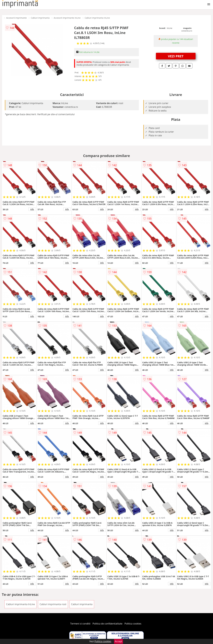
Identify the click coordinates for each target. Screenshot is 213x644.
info (32, 209)
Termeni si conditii (80, 624)
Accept (118, 641)
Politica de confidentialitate (108, 624)
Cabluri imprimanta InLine (97, 18)
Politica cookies (133, 624)
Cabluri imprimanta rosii (53, 604)
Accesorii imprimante (16, 18)
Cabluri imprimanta (40, 18)
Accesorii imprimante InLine (67, 18)
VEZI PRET (176, 56)
